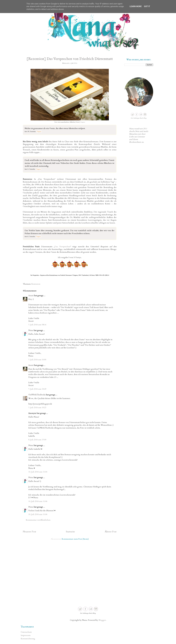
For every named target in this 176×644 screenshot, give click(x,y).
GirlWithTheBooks (37, 395)
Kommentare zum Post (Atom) (75, 539)
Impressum (26, 635)
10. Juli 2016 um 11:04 (38, 472)
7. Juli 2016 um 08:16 (37, 325)
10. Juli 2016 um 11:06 (38, 501)
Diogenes (83, 122)
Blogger (102, 620)
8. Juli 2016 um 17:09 (37, 440)
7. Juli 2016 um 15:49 (37, 389)
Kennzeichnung (28, 639)
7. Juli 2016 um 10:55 (37, 360)
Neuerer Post (29, 532)
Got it (147, 6)
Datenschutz (26, 632)
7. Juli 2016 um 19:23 (37, 408)
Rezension (36, 284)
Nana (31, 330)
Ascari (31, 296)
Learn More (136, 6)
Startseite (70, 532)
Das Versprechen (62, 247)
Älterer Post (111, 532)
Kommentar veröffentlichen (38, 520)
